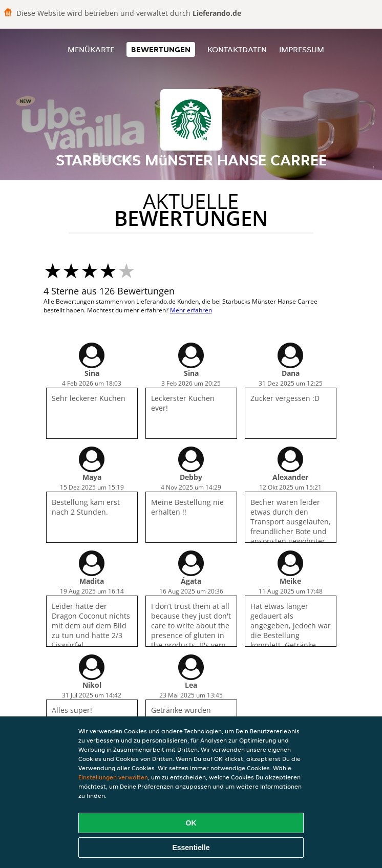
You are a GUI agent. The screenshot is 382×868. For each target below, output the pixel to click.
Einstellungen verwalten (113, 777)
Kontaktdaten (237, 49)
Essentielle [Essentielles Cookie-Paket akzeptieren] (191, 848)
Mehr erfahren (191, 310)
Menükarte (91, 49)
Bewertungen (161, 49)
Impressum (302, 49)
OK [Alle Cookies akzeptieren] (191, 823)
